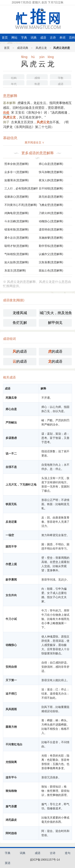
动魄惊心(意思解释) (51, 221)
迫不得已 (11, 694)
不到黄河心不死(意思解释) (21, 205)
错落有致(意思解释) (16, 229)
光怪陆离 (11, 762)
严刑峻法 (11, 422)
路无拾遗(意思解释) (51, 197)
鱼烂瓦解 (20, 323)
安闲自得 (11, 667)
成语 (43, 38)
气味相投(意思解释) (16, 254)
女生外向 (11, 595)
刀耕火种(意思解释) (51, 213)
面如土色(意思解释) (51, 270)
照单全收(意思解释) (16, 164)
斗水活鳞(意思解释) (16, 221)
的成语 (20, 351)
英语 (8, 863)
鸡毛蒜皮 (11, 820)
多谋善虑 (11, 438)
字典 (24, 38)
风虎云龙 (41, 48)
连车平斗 (11, 777)
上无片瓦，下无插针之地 (21, 485)
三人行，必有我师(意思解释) (21, 188)
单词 (62, 38)
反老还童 (11, 522)
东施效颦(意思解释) (51, 238)
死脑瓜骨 (11, 398)
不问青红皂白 (14, 744)
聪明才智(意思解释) (16, 246)
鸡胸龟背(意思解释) (16, 213)
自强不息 (11, 467)
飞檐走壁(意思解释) (51, 205)
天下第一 (11, 680)
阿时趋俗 (11, 833)
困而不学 (11, 547)
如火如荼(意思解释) (16, 262)
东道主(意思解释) (15, 270)
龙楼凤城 (20, 313)
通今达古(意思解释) (16, 238)
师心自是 (11, 409)
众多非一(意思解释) (16, 172)
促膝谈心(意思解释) (16, 197)
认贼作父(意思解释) (51, 254)
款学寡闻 (11, 580)
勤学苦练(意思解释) (51, 246)
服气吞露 (11, 806)
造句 (68, 853)
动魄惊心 (11, 645)
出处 (6, 113)
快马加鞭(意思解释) (51, 172)
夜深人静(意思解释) (51, 180)
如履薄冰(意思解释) (16, 180)
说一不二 (11, 454)
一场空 (10, 535)
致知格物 (11, 791)
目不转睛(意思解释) (51, 188)
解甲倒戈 (55, 323)
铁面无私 (11, 504)
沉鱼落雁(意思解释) (51, 262)
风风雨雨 (11, 709)
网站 (14, 38)
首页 (5, 38)
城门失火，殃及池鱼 (56, 313)
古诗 (53, 38)
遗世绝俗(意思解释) (51, 229)
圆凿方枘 (11, 727)
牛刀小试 (11, 619)
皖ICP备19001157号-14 (45, 860)
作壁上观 (11, 564)
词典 (34, 38)
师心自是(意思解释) (51, 164)
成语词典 (23, 48)
